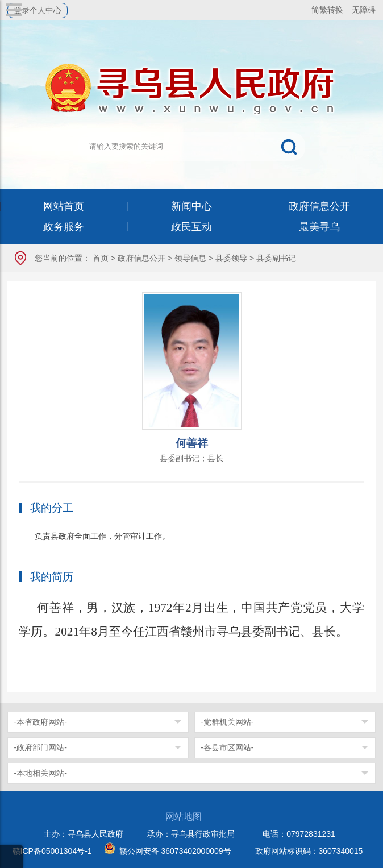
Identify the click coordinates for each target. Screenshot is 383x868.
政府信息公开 (141, 258)
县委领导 (231, 258)
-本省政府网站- (40, 722)
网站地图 (184, 817)
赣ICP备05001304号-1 (52, 851)
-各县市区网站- (227, 747)
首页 (101, 258)
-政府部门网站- (40, 747)
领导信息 (190, 258)
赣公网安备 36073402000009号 (175, 851)
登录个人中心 (38, 10)
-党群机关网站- (227, 722)
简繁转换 (327, 10)
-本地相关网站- (40, 773)
